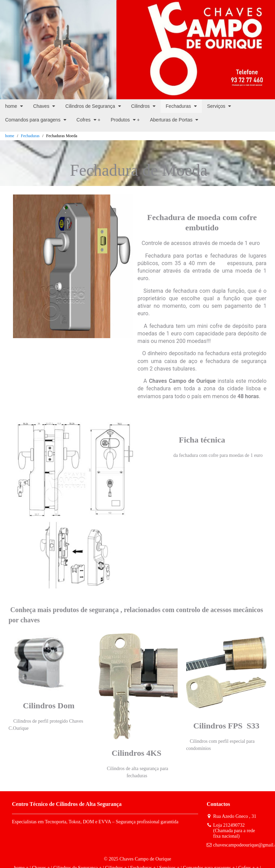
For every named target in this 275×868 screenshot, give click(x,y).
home (10, 136)
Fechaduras (30, 136)
